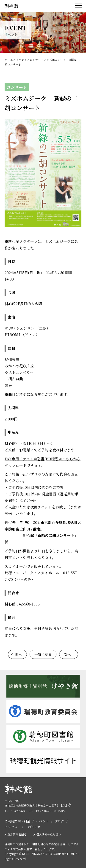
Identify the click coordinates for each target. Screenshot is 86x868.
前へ (19, 654)
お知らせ (34, 827)
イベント (42, 821)
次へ (67, 654)
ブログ (59, 821)
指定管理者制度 (17, 834)
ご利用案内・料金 (17, 821)
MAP (66, 805)
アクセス (11, 827)
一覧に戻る (43, 654)
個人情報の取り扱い (49, 834)
